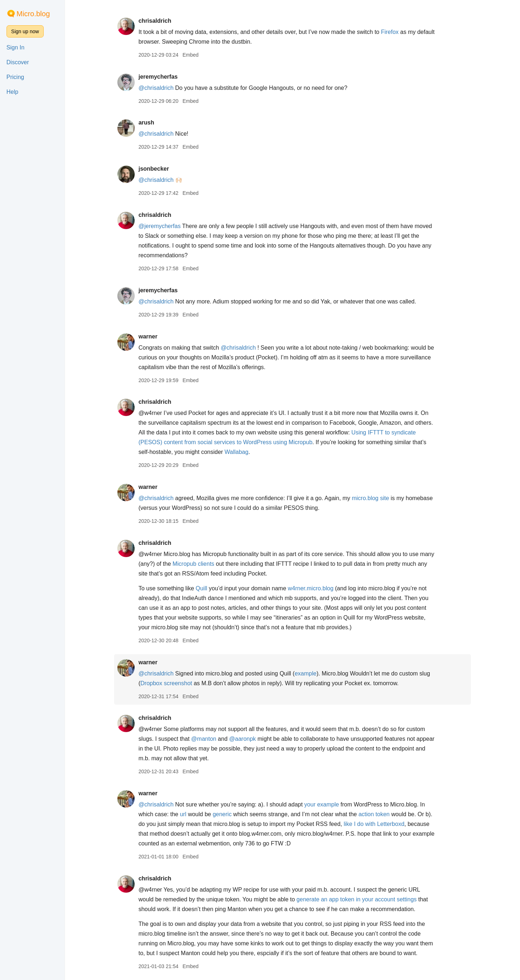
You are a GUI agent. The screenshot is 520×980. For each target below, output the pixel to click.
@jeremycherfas (159, 226)
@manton (204, 739)
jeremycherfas (158, 77)
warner (148, 336)
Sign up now (25, 31)
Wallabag (237, 452)
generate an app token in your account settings (357, 899)
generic (222, 814)
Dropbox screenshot (166, 683)
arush (146, 122)
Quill (201, 588)
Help (12, 92)
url (183, 814)
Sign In (16, 47)
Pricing (15, 77)
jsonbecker (153, 169)
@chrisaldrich (156, 88)
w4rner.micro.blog (311, 588)
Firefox (390, 32)
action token (374, 814)
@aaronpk (243, 739)
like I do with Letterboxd (374, 824)
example (305, 673)
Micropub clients (194, 564)
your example (322, 804)
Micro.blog (33, 14)
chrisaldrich (155, 21)
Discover (18, 62)
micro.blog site (370, 498)
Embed (190, 55)
